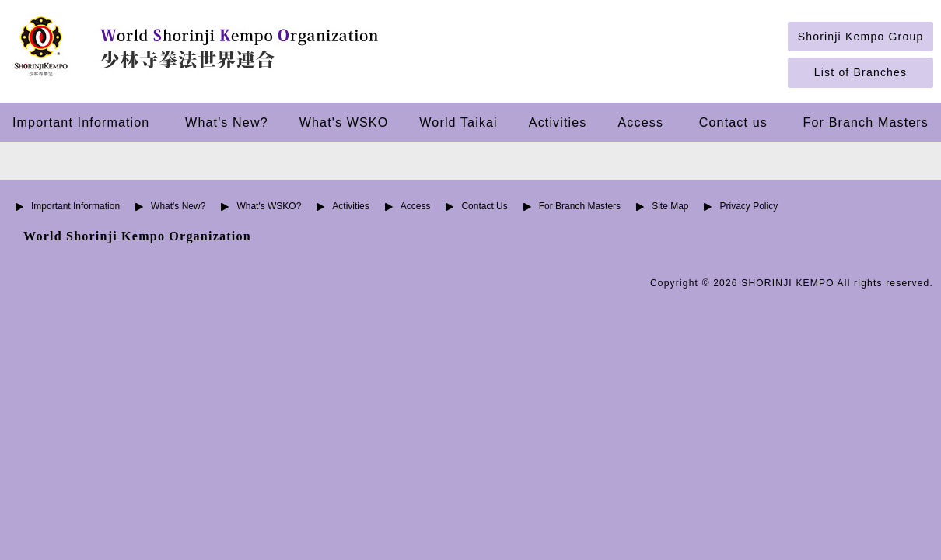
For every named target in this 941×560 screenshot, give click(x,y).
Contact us (733, 122)
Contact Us (484, 206)
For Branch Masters (866, 122)
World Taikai (458, 122)
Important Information (81, 122)
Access (641, 122)
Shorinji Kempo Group (861, 37)
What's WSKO (344, 122)
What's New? (227, 122)
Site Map (670, 206)
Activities (558, 122)
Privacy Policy (749, 206)
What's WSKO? (269, 206)
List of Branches (861, 72)
